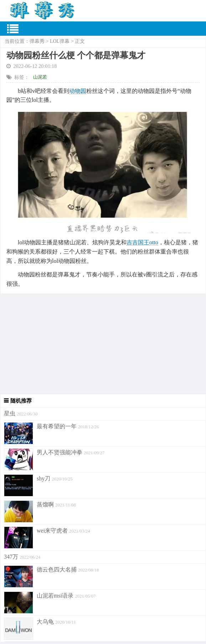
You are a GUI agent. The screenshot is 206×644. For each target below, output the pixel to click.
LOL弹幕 (60, 41)
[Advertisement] (103, 344)
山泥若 (40, 77)
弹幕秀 (37, 41)
